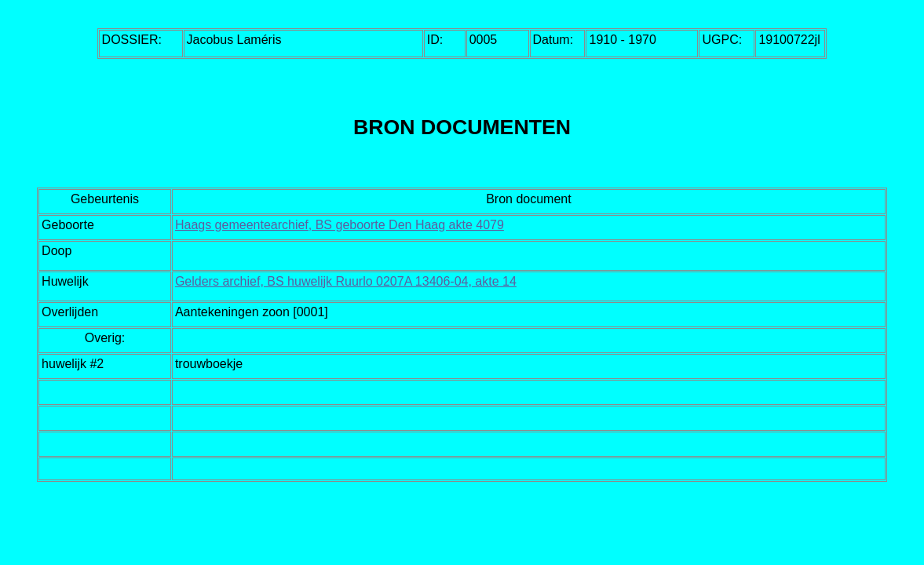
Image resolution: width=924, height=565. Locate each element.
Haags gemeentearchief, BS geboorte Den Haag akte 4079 (340, 225)
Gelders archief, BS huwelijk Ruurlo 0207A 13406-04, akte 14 (346, 281)
